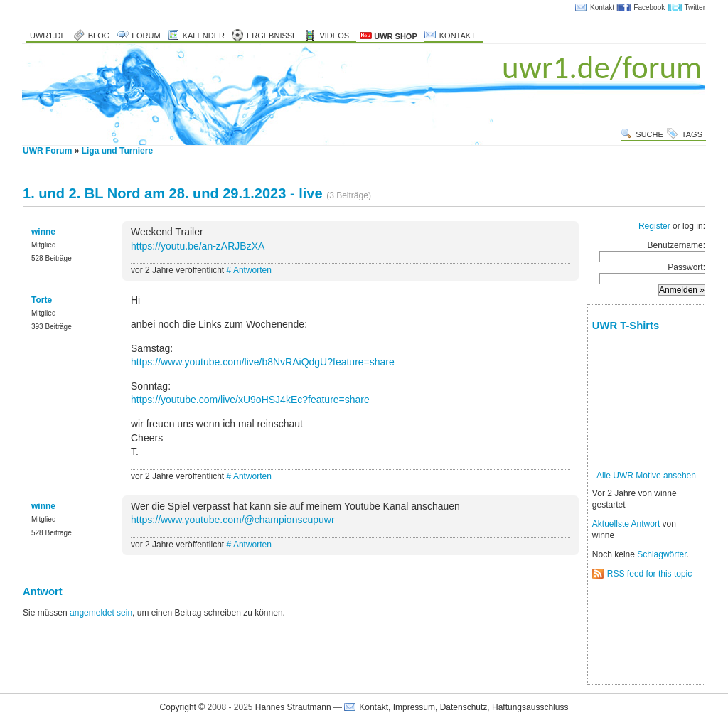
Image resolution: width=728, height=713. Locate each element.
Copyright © (183, 707)
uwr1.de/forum (602, 67)
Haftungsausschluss (530, 707)
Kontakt (602, 7)
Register (654, 226)
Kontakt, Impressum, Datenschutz (423, 707)
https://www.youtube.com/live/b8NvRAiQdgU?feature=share (263, 362)
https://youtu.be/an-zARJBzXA (198, 246)
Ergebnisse (272, 36)
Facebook (649, 7)
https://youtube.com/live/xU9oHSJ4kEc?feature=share (250, 400)
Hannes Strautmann (293, 707)
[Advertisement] (637, 632)
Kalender (204, 36)
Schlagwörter (662, 554)
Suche (649, 134)
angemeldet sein (101, 613)
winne (43, 232)
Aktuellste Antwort (626, 524)
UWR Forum (47, 151)
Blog (99, 36)
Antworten (252, 270)
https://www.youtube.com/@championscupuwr (233, 520)
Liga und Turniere (117, 151)
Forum (146, 36)
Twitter (695, 7)
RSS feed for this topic (649, 574)
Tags (692, 134)
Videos (334, 36)
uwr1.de (48, 36)
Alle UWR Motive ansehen (646, 476)
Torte (42, 300)
